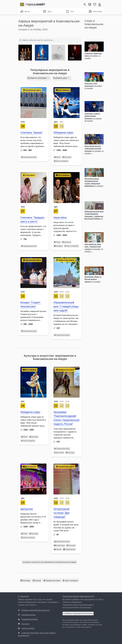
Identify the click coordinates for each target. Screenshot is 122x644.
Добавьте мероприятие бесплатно (78, 613)
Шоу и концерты (61, 161)
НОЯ (56, 292)
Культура (67, 157)
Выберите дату (60, 78)
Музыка (37, 581)
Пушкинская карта (29, 157)
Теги (70, 12)
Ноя (23, 122)
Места (25, 11)
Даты (47, 12)
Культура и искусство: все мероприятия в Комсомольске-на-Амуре (49, 562)
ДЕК (56, 122)
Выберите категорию (37, 78)
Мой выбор (95, 11)
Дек (56, 207)
